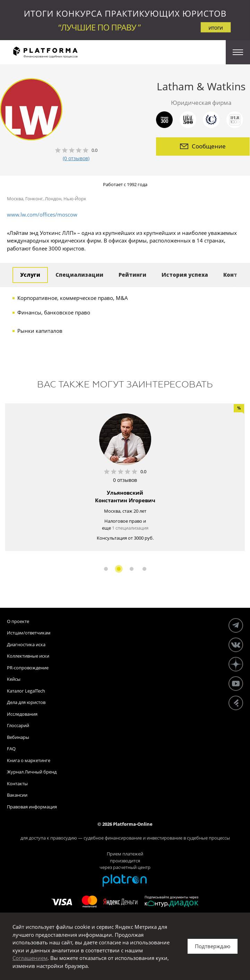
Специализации (79, 275)
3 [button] (132, 569)
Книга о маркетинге (29, 760)
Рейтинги (132, 275)
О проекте (18, 621)
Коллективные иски (28, 656)
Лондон (53, 199)
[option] (125, 477)
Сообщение (203, 146)
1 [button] (106, 569)
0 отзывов (125, 480)
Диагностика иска (26, 644)
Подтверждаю (213, 946)
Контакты (17, 784)
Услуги (30, 275)
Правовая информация (32, 807)
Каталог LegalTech (26, 691)
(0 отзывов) (76, 158)
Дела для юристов (26, 702)
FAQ (11, 749)
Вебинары (18, 737)
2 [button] (119, 569)
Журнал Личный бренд (32, 772)
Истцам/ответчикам (29, 633)
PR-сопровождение (28, 668)
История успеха (185, 275)
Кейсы (14, 679)
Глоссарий (18, 725)
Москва (15, 199)
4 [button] (144, 569)
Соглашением (30, 958)
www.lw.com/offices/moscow (42, 214)
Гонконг (34, 199)
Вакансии (17, 795)
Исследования (22, 714)
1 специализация (130, 528)
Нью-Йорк (75, 199)
